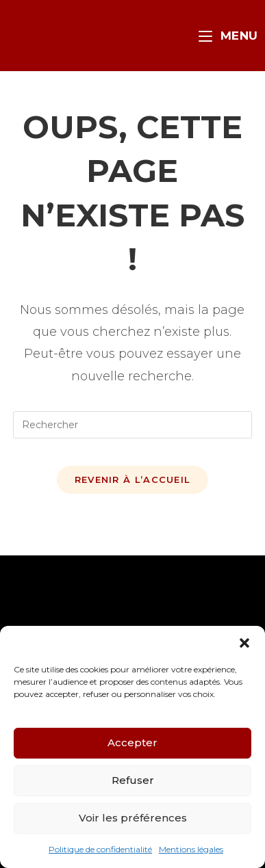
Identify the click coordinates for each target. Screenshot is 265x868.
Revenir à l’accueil (133, 479)
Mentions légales (191, 849)
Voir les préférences (133, 818)
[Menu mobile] (228, 36)
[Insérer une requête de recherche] (132, 425)
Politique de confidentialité (100, 849)
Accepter (132, 742)
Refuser (133, 780)
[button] (244, 643)
